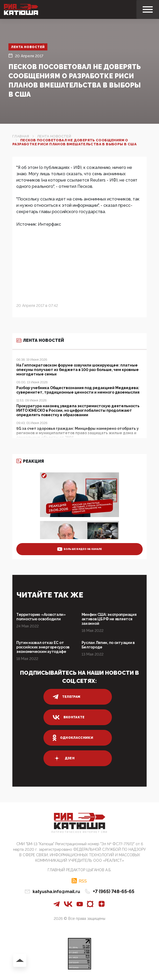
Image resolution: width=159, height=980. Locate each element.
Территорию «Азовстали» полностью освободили (41, 617)
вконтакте (69, 717)
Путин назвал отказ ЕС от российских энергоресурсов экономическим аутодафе (43, 647)
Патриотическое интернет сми (79, 832)
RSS (83, 881)
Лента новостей (28, 47)
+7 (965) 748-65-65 (114, 891)
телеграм (67, 697)
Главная (21, 136)
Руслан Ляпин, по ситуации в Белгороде (108, 645)
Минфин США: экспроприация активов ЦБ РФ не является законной (109, 619)
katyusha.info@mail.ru (56, 892)
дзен (64, 758)
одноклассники (73, 738)
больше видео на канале (80, 549)
